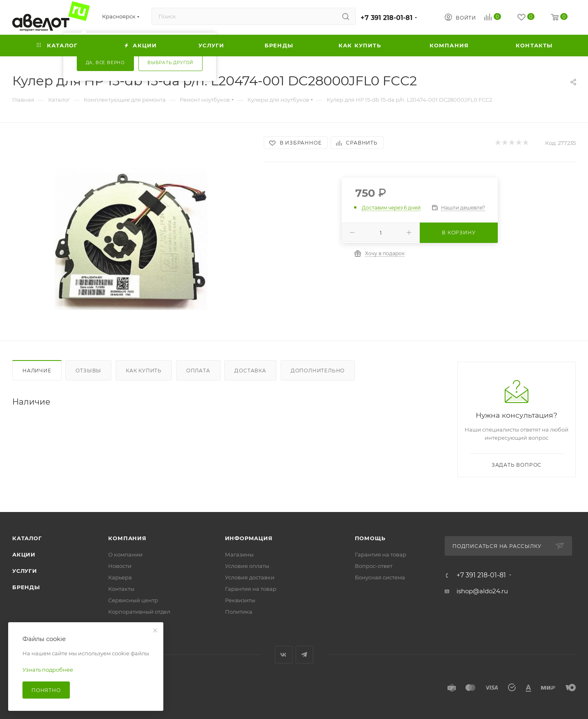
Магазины (239, 554)
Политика (239, 612)
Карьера (120, 577)
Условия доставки (250, 577)
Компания (127, 538)
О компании (125, 554)
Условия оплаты (247, 566)
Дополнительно (318, 371)
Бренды (26, 587)
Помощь (370, 538)
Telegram (304, 655)
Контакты (121, 589)
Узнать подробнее (48, 670)
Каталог (27, 538)
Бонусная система (380, 577)
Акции (24, 554)
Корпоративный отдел (139, 612)
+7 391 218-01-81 (386, 18)
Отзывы (88, 371)
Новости (120, 566)
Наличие (37, 371)
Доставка (250, 371)
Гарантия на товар (251, 589)
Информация (249, 538)
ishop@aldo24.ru (482, 591)
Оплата (198, 371)
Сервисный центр (133, 600)
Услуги (25, 571)
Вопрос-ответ (374, 566)
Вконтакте (284, 655)
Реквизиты (240, 600)
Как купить (144, 371)
